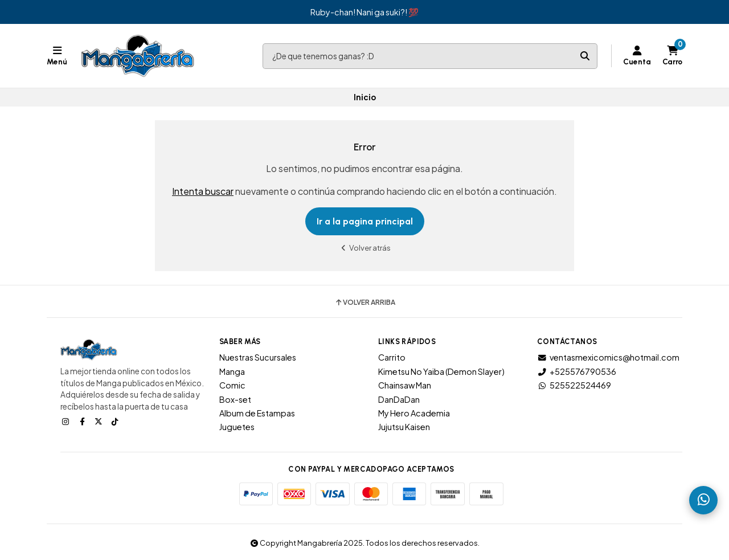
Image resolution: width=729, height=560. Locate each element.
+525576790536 (577, 371)
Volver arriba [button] (365, 303)
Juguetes (237, 427)
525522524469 (574, 385)
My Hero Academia (414, 413)
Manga (232, 371)
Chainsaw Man (405, 385)
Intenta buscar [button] (203, 191)
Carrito (392, 357)
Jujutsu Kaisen (404, 427)
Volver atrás (364, 248)
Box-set (235, 399)
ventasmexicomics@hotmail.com (608, 357)
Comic (232, 385)
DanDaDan (399, 399)
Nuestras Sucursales (258, 357)
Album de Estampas (257, 413)
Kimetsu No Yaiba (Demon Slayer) (441, 371)
